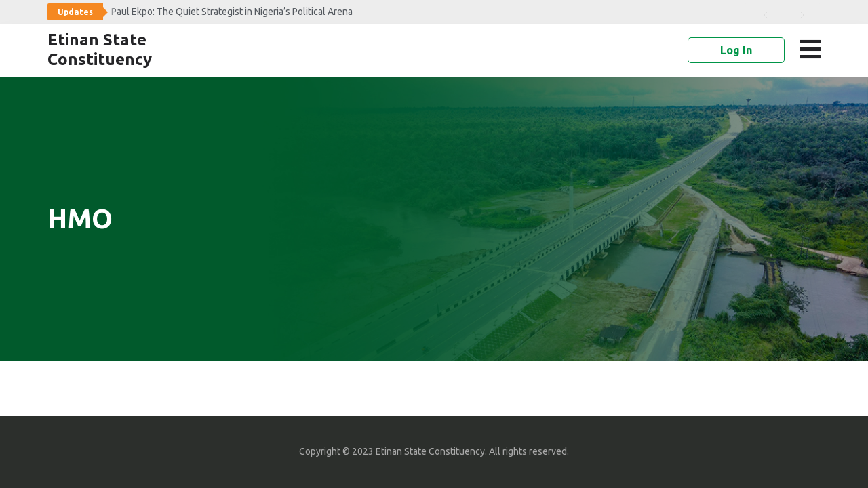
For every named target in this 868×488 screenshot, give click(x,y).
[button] (813, 49)
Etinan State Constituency (100, 49)
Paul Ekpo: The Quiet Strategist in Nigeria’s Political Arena (232, 12)
